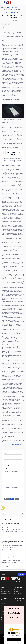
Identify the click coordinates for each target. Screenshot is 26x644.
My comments (16, 445)
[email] (13, 574)
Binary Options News (6, 593)
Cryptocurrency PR (18, 593)
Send (12, 499)
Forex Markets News (6, 591)
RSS (22, 445)
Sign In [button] (17, 3)
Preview (7, 499)
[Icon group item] (14, 582)
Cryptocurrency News (6, 595)
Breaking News (4, 590)
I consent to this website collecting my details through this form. (12, 488)
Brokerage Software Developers (5, 603)
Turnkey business (18, 600)
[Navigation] (2, 3)
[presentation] (14, 494)
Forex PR (16, 590)
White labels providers (6, 605)
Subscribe (21, 574)
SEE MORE (14, 639)
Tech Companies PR (19, 595)
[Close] (23, 608)
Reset (17, 499)
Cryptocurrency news (13, 12)
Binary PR (16, 591)
